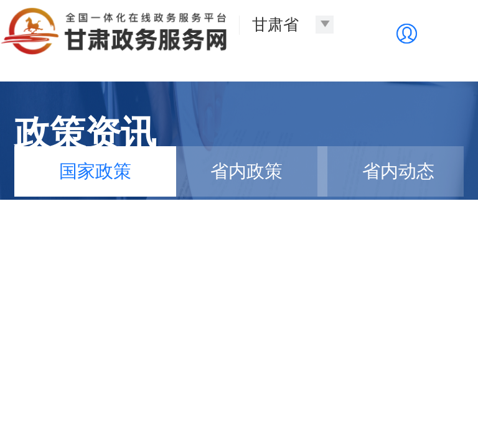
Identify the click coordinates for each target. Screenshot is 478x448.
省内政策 (246, 171)
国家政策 (95, 171)
